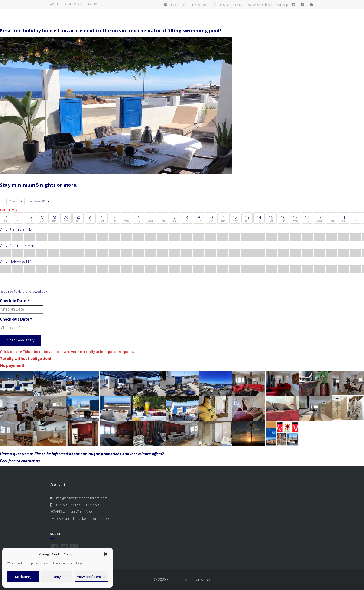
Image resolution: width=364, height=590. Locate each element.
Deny (57, 577)
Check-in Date (15, 301)
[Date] (39, 201)
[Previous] (3, 202)
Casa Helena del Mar (17, 262)
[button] (106, 554)
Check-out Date (16, 319)
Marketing (23, 577)
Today (12, 201)
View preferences (91, 577)
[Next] (21, 202)
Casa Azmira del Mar (17, 246)
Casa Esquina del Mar (18, 230)
